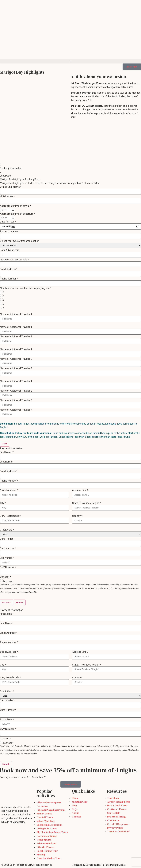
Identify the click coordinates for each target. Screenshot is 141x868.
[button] (70, 61)
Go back (7, 602)
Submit (20, 602)
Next (5, 444)
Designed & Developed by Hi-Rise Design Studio (99, 865)
